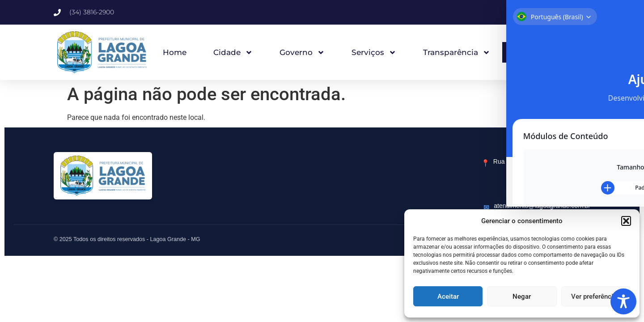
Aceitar (448, 297)
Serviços (374, 53)
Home (175, 52)
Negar (522, 297)
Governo (302, 53)
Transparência (457, 53)
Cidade (233, 53)
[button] (626, 221)
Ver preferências (596, 297)
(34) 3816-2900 (569, 191)
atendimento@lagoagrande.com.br (542, 206)
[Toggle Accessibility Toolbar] (623, 301)
